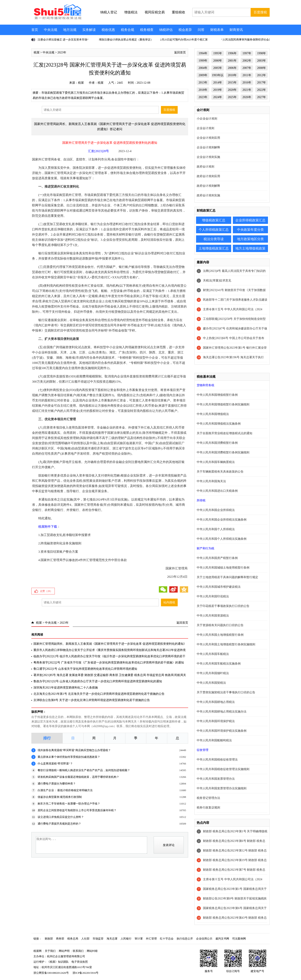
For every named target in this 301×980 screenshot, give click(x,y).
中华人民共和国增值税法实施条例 (219, 424)
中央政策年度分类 (250, 230)
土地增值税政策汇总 (214, 248)
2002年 (247, 61)
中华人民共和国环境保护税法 (216, 721)
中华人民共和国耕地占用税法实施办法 (222, 712)
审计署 (139, 939)
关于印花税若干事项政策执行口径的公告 (223, 606)
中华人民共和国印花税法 (213, 596)
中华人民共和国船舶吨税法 (214, 740)
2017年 (261, 83)
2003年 (261, 61)
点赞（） (46, 591)
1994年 (203, 53)
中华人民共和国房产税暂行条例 (217, 558)
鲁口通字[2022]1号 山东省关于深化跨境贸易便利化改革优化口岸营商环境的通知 (85, 669)
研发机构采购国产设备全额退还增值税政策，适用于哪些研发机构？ (78, 777)
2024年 (218, 97)
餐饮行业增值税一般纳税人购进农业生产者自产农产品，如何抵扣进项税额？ (84, 770)
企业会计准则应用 (208, 138)
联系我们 (78, 951)
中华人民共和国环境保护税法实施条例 (222, 731)
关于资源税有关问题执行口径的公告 (220, 625)
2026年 (247, 97)
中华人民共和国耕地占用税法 (216, 702)
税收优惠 (108, 30)
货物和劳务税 (205, 385)
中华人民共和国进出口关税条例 (217, 491)
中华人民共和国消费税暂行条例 (217, 443)
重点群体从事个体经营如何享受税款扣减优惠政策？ (69, 757)
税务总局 (73, 939)
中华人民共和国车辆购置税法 (216, 462)
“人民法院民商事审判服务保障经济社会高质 (248, 40)
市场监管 (98, 939)
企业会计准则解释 (208, 147)
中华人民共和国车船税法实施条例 (219, 664)
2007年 (247, 68)
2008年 (261, 68)
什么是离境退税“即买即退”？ (55, 764)
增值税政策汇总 (214, 220)
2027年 (261, 97)
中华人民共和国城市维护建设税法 (219, 587)
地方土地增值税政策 (250, 248)
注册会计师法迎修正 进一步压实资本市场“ (63, 40)
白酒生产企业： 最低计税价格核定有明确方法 (65, 790)
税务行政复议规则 (208, 808)
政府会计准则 (205, 167)
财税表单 (217, 30)
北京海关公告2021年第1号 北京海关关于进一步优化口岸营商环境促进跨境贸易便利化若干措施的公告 (99, 694)
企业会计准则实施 (208, 157)
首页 (35, 30)
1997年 (247, 53)
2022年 (261, 90)
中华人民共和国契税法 (211, 683)
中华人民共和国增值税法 (213, 414)
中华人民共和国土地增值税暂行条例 (220, 635)
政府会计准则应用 (208, 176)
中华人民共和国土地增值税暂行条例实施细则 (226, 644)
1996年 (232, 53)
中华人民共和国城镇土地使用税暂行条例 (223, 568)
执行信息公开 (185, 939)
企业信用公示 (204, 939)
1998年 (261, 53)
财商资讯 (236, 30)
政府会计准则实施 (208, 195)
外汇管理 (151, 939)
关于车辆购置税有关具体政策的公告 (220, 472)
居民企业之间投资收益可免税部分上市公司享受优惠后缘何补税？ (77, 810)
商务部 (60, 939)
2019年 (218, 90)
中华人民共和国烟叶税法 (213, 673)
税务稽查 (147, 30)
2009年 (203, 75)
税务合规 (128, 30)
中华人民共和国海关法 (211, 481)
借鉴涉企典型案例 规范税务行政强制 (60, 797)
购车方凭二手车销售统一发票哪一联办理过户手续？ (69, 804)
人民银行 (126, 939)
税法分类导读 (214, 239)
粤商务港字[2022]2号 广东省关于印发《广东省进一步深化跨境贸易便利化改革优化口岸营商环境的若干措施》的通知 (109, 663)
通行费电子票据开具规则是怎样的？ (59, 824)
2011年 (247, 75)
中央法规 (51, 30)
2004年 (203, 68)
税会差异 (185, 30)
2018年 (203, 90)
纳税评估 (166, 30)
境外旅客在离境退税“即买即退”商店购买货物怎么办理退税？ (74, 750)
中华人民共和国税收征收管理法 (217, 760)
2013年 (203, 83)
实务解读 (89, 30)
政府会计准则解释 (208, 186)
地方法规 (70, 30)
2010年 (232, 75)
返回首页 (180, 52)
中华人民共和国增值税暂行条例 (217, 395)
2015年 (232, 83)
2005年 (218, 68)
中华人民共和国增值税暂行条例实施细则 (223, 404)
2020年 (232, 90)
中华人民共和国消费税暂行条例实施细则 (223, 452)
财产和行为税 (205, 548)
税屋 (37, 52)
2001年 (232, 61)
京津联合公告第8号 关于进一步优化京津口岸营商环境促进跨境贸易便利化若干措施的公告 (92, 700)
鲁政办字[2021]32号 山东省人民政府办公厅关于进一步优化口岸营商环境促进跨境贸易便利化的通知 (98, 681)
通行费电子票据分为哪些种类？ (57, 784)
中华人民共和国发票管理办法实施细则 (222, 788)
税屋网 (38, 951)
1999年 (203, 61)
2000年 (218, 61)
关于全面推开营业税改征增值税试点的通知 (224, 433)
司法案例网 (239, 939)
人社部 (85, 939)
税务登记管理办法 (208, 798)
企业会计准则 (205, 128)
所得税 (201, 500)
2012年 (261, 75)
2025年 (232, 97)
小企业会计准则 (207, 119)
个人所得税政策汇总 (214, 230)
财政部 (49, 939)
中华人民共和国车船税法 (213, 654)
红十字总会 (167, 939)
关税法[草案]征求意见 (217, 281)
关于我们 (50, 951)
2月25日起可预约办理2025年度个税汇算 (184, 40)
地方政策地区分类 (250, 239)
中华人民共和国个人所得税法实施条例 (222, 539)
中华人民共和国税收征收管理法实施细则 (223, 769)
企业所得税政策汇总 (250, 220)
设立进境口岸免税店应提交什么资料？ (61, 817)
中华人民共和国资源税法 (213, 616)
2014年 (218, 83)
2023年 (62, 52)
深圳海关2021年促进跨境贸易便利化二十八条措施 (66, 688)
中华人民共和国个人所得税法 (216, 529)
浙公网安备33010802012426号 (51, 973)
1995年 (218, 53)
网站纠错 (92, 951)
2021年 (247, 90)
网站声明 (64, 951)
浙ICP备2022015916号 (85, 973)
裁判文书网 (222, 939)
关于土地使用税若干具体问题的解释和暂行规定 (227, 577)
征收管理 (203, 750)
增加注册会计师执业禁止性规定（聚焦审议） (126, 40)
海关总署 (112, 939)
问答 (201, 30)
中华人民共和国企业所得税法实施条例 (222, 520)
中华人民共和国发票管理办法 (216, 779)
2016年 (247, 83)
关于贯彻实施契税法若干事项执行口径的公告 (226, 692)
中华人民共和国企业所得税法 (216, 510)
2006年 (232, 68)
